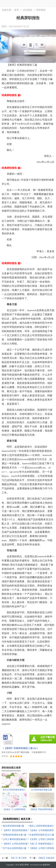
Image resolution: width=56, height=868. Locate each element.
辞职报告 (41, 10)
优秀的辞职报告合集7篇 (15, 835)
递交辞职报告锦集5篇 (14, 826)
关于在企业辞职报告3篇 (15, 848)
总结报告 (28, 10)
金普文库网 (24, 865)
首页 (17, 10)
